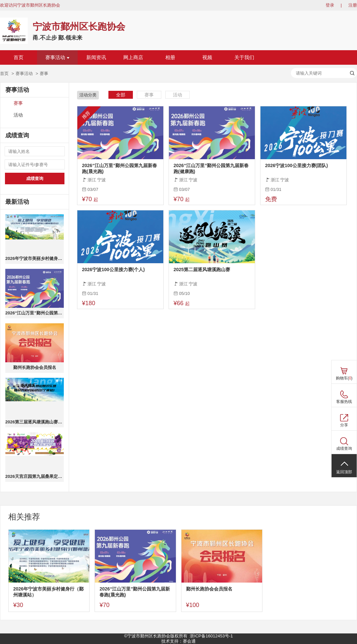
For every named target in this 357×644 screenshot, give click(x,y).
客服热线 (344, 402)
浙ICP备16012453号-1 (211, 636)
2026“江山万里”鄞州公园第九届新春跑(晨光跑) (35, 313)
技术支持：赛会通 (178, 641)
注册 (353, 5)
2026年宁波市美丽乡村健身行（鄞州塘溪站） (35, 258)
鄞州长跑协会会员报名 (35, 367)
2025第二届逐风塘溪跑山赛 (202, 269)
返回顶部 (344, 472)
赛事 (18, 103)
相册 (170, 57)
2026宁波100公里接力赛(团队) (297, 165)
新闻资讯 (96, 57)
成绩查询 (35, 179)
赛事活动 (57, 57)
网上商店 (133, 57)
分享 (344, 425)
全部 (121, 95)
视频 (207, 57)
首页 (19, 57)
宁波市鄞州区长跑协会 (79, 27)
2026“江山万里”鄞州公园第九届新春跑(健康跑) (211, 168)
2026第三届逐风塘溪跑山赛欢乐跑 (35, 422)
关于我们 (244, 57)
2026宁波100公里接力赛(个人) (113, 269)
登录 (330, 5)
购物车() (344, 378)
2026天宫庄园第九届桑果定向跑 (35, 476)
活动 (18, 115)
